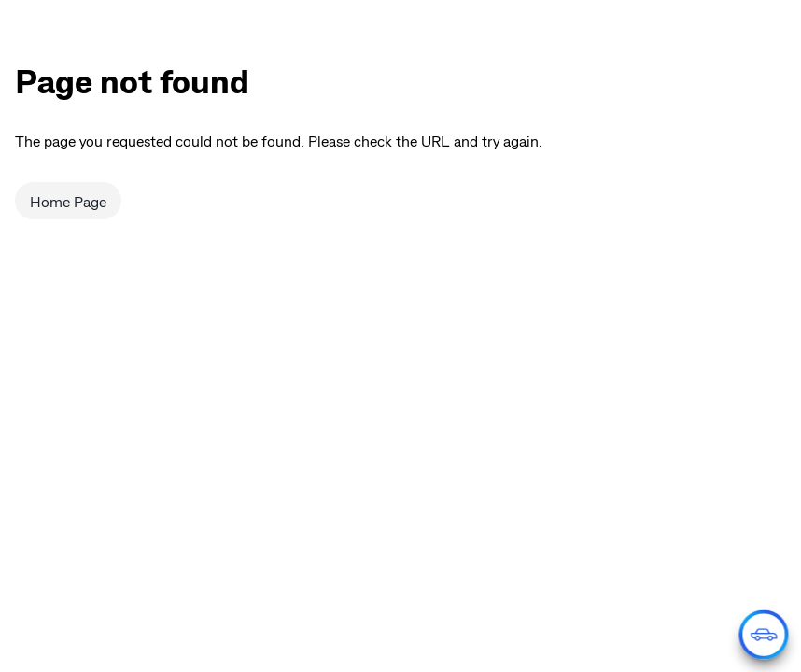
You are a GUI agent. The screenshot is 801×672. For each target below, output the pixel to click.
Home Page (68, 201)
